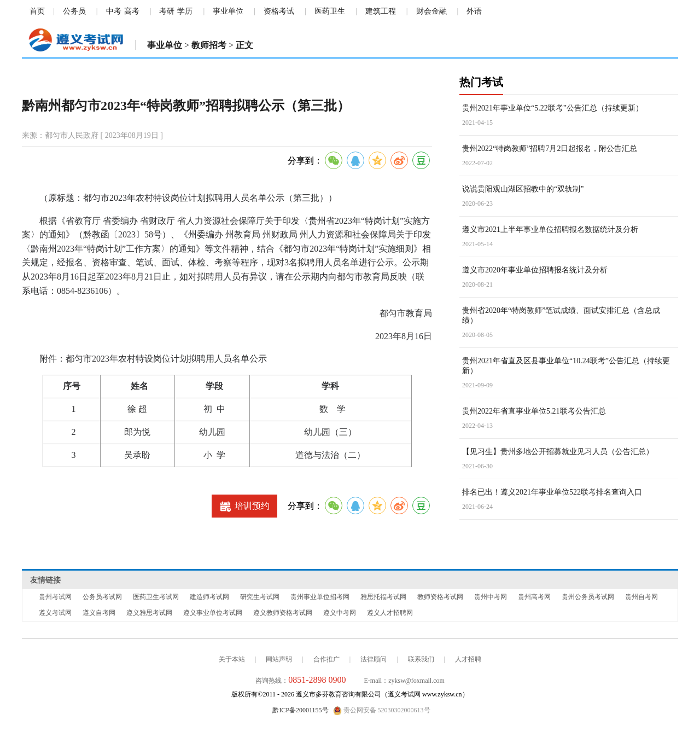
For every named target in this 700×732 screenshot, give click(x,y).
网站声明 (279, 659)
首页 (37, 11)
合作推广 (326, 659)
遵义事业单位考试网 (213, 613)
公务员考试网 (102, 597)
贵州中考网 (491, 597)
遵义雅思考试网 (149, 613)
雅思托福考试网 (383, 597)
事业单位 (228, 11)
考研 (167, 11)
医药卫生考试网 (156, 597)
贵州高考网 (534, 597)
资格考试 (279, 11)
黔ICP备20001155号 (300, 710)
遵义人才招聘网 (390, 613)
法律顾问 (374, 659)
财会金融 (431, 11)
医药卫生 (330, 11)
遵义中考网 (340, 613)
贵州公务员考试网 (588, 597)
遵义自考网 (99, 613)
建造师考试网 (209, 597)
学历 (185, 11)
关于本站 (232, 659)
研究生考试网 (260, 597)
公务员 (74, 11)
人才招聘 (468, 659)
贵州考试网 (55, 597)
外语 (474, 11)
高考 (132, 11)
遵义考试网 (55, 613)
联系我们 (421, 659)
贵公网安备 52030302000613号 (382, 711)
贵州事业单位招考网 (320, 597)
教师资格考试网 (440, 597)
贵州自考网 (641, 597)
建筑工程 (381, 11)
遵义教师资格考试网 (283, 613)
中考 (114, 11)
